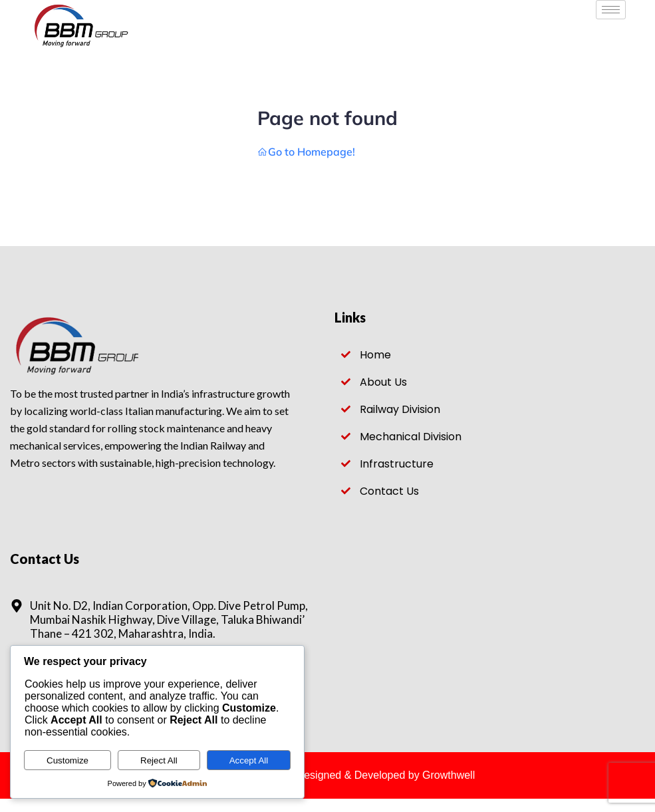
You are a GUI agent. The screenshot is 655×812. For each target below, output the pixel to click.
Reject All (159, 760)
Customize (67, 760)
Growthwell (449, 775)
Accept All (249, 760)
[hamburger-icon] (611, 10)
